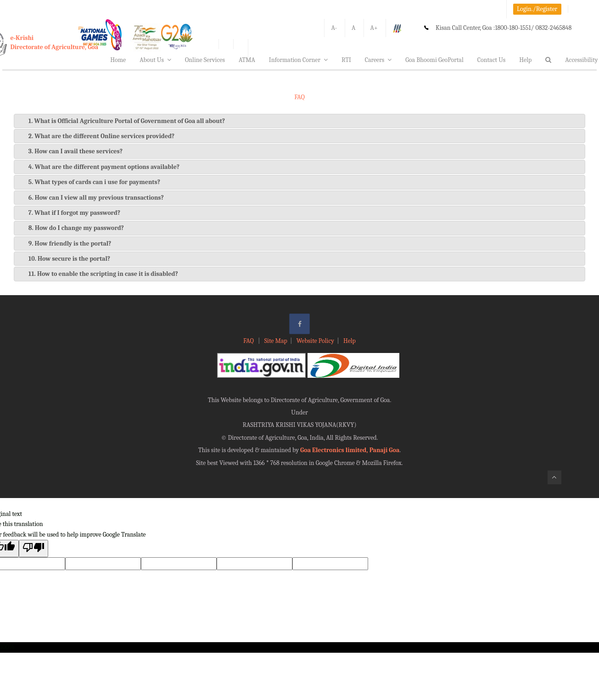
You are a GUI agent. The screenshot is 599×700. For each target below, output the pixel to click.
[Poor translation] (34, 548)
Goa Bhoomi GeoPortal (434, 60)
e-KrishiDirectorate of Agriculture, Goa (55, 42)
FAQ (249, 341)
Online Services (205, 60)
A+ (374, 28)
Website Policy (315, 341)
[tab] (299, 121)
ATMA (247, 60)
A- (334, 28)
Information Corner (298, 60)
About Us (155, 60)
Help (525, 60)
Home (118, 60)
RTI (346, 60)
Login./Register (537, 9)
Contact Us (492, 60)
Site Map (276, 341)
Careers (378, 60)
